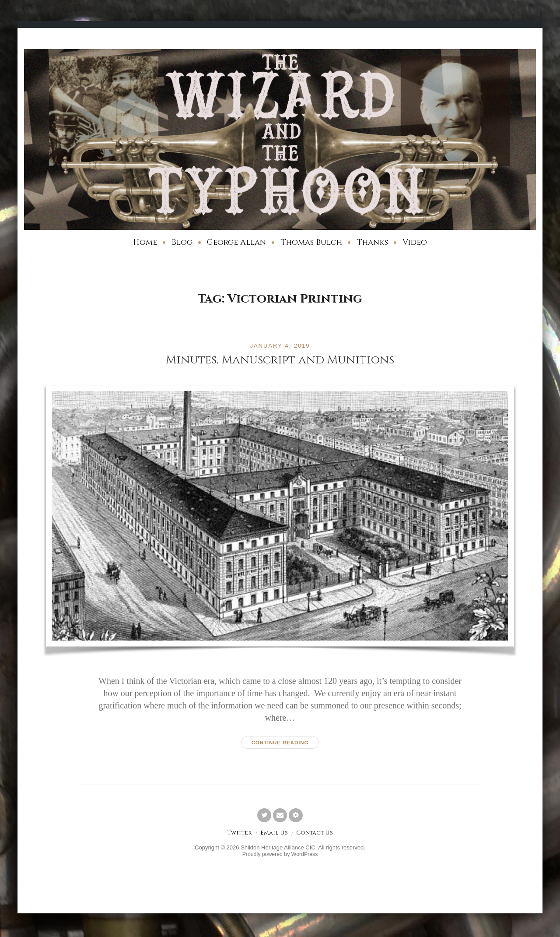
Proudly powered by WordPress (280, 856)
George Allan (236, 242)
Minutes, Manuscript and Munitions (280, 360)
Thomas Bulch (311, 242)
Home (145, 242)
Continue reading (280, 743)
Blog (182, 242)
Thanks (372, 242)
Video (415, 242)
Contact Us (316, 834)
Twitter (238, 834)
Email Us (274, 834)
